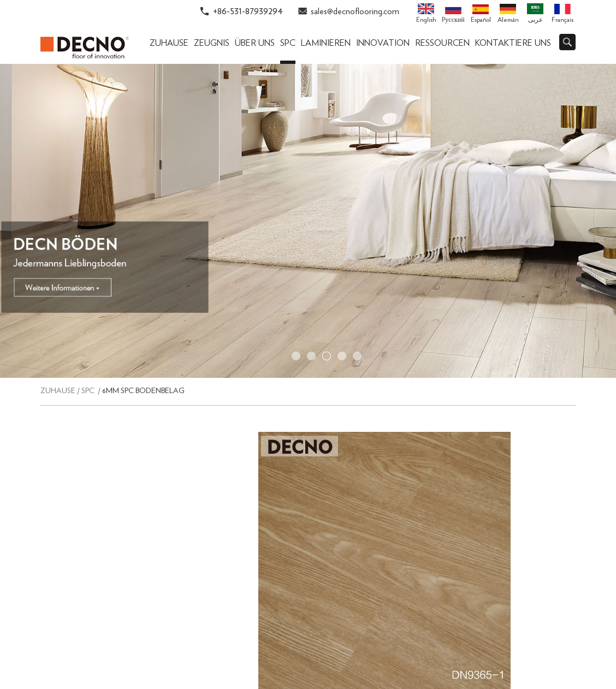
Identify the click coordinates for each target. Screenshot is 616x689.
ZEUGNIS (212, 43)
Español (481, 14)
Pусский (453, 13)
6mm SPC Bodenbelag (143, 391)
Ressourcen (442, 43)
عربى (535, 13)
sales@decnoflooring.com (355, 11)
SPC (288, 43)
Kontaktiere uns (513, 43)
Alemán (508, 14)
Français (562, 14)
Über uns (255, 43)
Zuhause (169, 43)
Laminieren (326, 43)
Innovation (383, 43)
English (426, 13)
